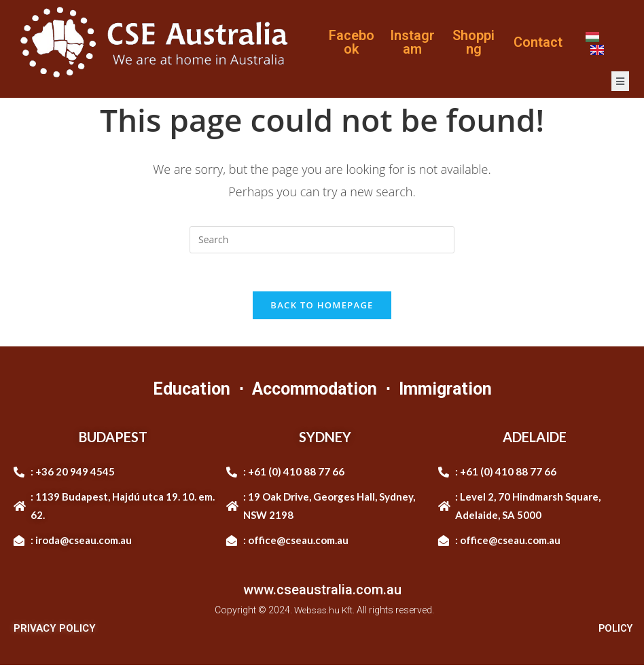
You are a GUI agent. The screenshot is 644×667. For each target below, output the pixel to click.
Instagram (412, 42)
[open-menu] (620, 81)
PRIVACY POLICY (55, 630)
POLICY (614, 630)
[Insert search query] (322, 240)
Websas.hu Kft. (324, 613)
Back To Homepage (322, 308)
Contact (538, 42)
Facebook (352, 42)
